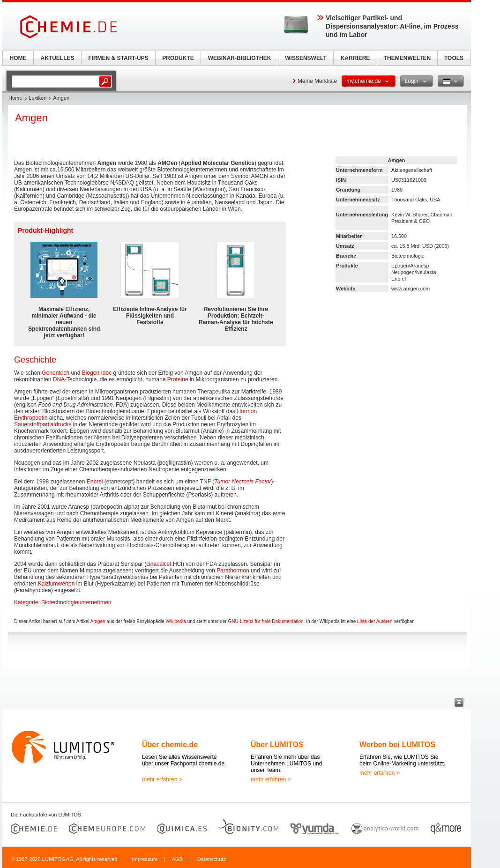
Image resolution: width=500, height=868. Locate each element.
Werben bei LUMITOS (397, 745)
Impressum (144, 859)
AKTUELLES (58, 58)
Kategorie (26, 602)
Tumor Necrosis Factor (243, 482)
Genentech (56, 373)
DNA (59, 379)
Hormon (247, 411)
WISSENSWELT (306, 58)
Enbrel (95, 482)
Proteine (178, 379)
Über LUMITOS (277, 745)
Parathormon (233, 571)
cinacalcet (159, 564)
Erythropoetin (31, 418)
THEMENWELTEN (407, 58)
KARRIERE (355, 58)
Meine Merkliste (317, 81)
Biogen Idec (97, 373)
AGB (177, 859)
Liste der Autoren (375, 621)
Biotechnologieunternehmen (76, 602)
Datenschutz (212, 859)
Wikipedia (176, 621)
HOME (18, 58)
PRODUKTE (178, 58)
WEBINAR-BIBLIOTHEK (240, 58)
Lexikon (37, 98)
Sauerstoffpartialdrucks (43, 424)
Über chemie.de (170, 745)
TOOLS (454, 58)
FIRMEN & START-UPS (118, 58)
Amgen (98, 621)
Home (15, 98)
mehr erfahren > (162, 779)
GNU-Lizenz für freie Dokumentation (265, 621)
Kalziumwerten (56, 584)
